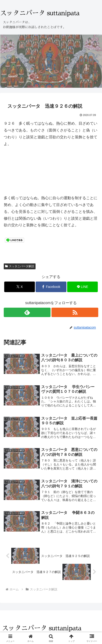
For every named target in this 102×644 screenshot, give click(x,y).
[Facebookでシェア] (51, 287)
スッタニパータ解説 (20, 266)
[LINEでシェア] (82, 287)
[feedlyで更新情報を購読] (27, 312)
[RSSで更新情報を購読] (75, 312)
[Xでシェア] (20, 287)
